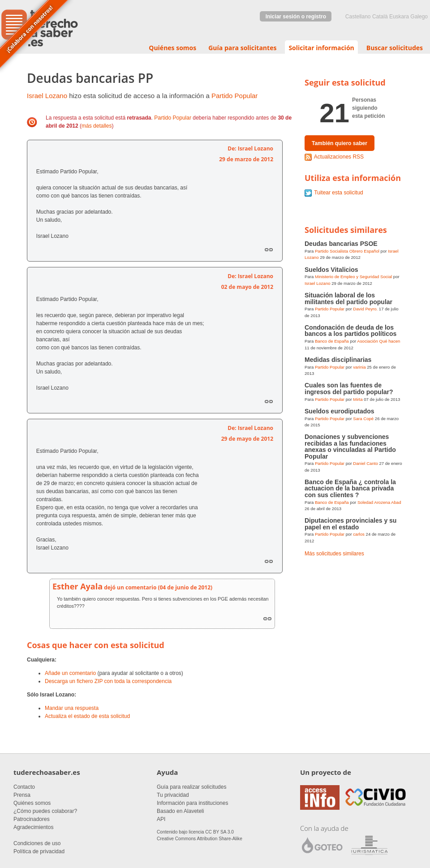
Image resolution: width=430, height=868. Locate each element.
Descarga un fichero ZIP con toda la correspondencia (108, 681)
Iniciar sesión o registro (296, 17)
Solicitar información (321, 48)
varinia (359, 367)
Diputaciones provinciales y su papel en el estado (350, 524)
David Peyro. (365, 309)
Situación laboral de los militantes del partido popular (348, 298)
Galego (419, 17)
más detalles (97, 126)
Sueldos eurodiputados (340, 411)
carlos (359, 534)
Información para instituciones (192, 803)
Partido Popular (234, 96)
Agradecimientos (33, 827)
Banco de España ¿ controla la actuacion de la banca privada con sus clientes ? (350, 488)
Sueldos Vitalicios (331, 270)
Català (380, 17)
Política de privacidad (39, 851)
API (161, 819)
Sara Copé (363, 419)
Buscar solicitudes (395, 48)
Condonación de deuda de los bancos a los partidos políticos (350, 331)
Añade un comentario (70, 673)
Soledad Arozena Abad (379, 502)
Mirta (358, 399)
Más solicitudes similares (334, 554)
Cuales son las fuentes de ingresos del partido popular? (349, 388)
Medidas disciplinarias (338, 360)
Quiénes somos (172, 48)
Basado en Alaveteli (180, 811)
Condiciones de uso (37, 843)
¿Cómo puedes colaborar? (45, 811)
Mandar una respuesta (72, 708)
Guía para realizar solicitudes (191, 787)
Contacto (24, 787)
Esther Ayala (77, 586)
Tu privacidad (173, 795)
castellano (358, 17)
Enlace (269, 249)
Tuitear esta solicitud (339, 193)
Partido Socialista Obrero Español (347, 251)
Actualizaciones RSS (339, 157)
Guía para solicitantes (242, 48)
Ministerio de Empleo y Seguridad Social (353, 277)
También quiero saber (340, 143)
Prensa (22, 795)
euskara (399, 17)
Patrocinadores (32, 819)
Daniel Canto (365, 463)
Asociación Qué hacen (378, 341)
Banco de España (332, 341)
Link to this (267, 618)
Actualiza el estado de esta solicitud (87, 716)
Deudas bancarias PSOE (341, 244)
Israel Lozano (47, 96)
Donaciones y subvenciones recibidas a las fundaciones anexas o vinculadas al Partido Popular (350, 446)
